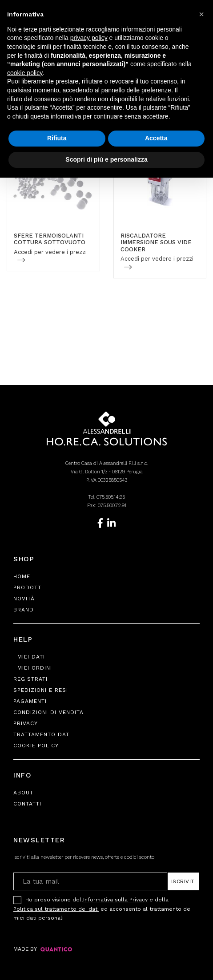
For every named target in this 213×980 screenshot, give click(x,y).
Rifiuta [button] (57, 138)
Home (22, 576)
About (23, 793)
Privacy (26, 723)
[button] (201, 14)
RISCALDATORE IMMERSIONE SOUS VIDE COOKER (156, 242)
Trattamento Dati (42, 734)
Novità (24, 599)
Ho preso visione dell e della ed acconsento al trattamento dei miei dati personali (102, 908)
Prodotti (28, 587)
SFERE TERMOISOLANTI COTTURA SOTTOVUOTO (50, 239)
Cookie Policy (36, 746)
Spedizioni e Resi (41, 690)
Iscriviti (184, 881)
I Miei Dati (29, 657)
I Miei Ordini (33, 668)
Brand (24, 610)
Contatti (27, 804)
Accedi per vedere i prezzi (50, 252)
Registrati (30, 679)
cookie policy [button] (25, 73)
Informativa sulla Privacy (115, 900)
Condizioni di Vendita (48, 712)
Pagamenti (30, 701)
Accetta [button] (156, 138)
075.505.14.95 (111, 497)
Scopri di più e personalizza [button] (106, 159)
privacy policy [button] (89, 38)
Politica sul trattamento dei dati (56, 909)
